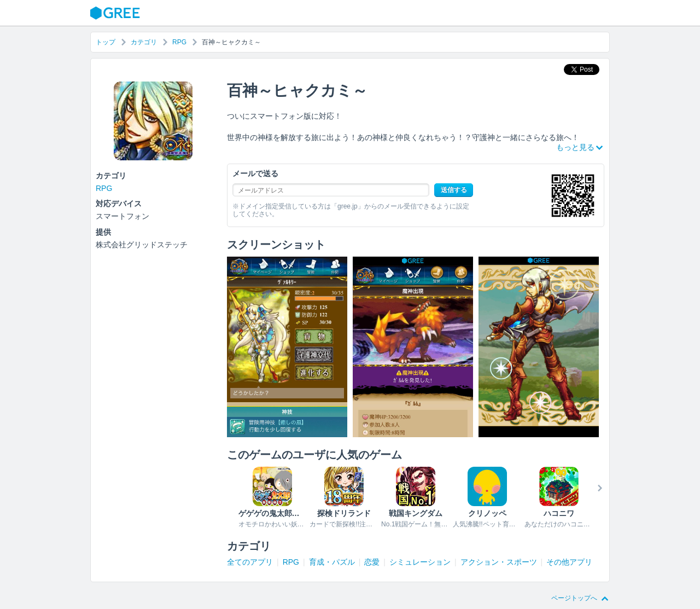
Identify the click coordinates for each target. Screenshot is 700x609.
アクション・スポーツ (499, 562)
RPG (179, 42)
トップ (106, 42)
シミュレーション (420, 562)
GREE (116, 13)
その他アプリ (569, 562)
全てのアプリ (250, 562)
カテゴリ (144, 42)
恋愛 (372, 562)
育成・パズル (332, 562)
